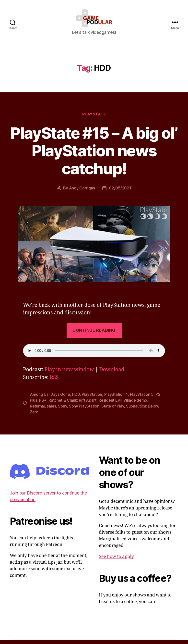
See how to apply (116, 561)
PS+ (43, 404)
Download (112, 374)
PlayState (94, 118)
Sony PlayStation (84, 410)
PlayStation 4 (116, 398)
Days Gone (60, 398)
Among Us (39, 398)
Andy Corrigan (82, 192)
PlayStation (92, 398)
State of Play (113, 410)
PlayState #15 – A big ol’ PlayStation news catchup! (94, 155)
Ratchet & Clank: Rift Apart (72, 404)
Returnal (37, 410)
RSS (54, 382)
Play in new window (69, 374)
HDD (76, 398)
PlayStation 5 (142, 398)
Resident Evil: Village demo (123, 404)
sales (51, 410)
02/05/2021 (120, 192)
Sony (62, 410)
